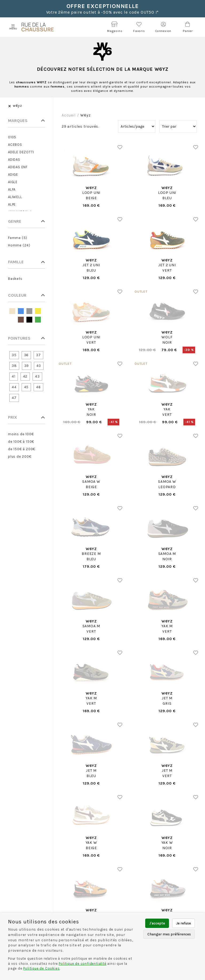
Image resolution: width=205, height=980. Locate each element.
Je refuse (184, 923)
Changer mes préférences (169, 934)
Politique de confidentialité (82, 964)
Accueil (69, 115)
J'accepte (157, 923)
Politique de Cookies (41, 968)
